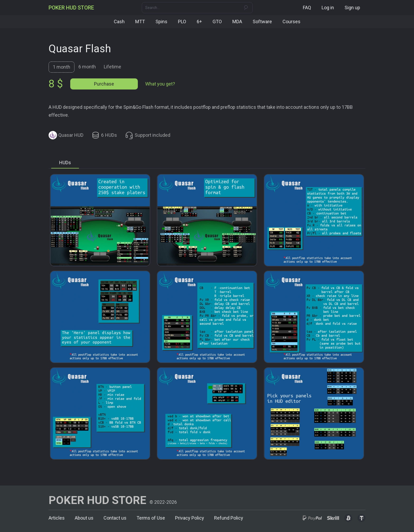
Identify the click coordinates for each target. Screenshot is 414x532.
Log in (328, 8)
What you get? (160, 84)
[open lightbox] (100, 220)
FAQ (307, 8)
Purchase (104, 84)
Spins (161, 22)
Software (262, 22)
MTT (140, 22)
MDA (237, 22)
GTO (217, 22)
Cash (119, 22)
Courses (291, 22)
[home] (71, 8)
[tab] (62, 67)
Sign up (352, 8)
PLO (182, 22)
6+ (199, 22)
